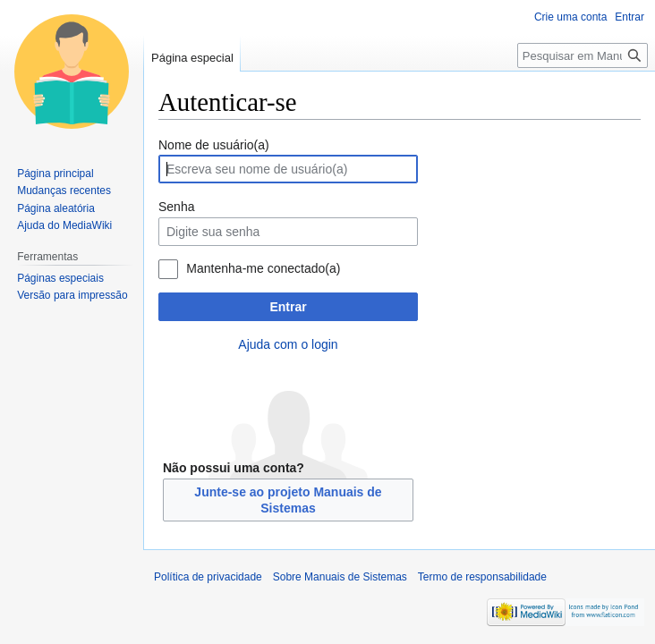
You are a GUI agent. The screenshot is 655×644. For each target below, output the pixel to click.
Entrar (288, 307)
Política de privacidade (208, 577)
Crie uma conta (570, 17)
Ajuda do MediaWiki (64, 225)
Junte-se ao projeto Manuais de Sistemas (288, 500)
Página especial (192, 58)
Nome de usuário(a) (214, 145)
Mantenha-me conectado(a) (263, 268)
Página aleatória (56, 208)
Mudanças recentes (64, 191)
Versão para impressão (72, 295)
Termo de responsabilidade (482, 577)
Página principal (55, 174)
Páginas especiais (60, 278)
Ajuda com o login (288, 344)
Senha (176, 207)
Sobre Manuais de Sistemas (340, 577)
